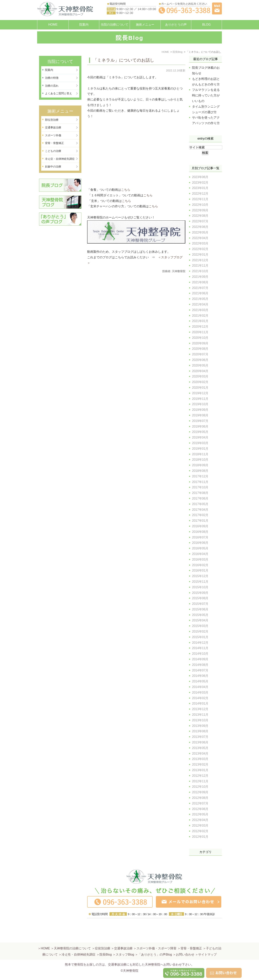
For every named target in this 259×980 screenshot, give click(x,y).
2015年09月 (200, 593)
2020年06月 (200, 360)
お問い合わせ (185, 945)
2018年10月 (200, 460)
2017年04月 (200, 510)
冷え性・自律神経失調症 (79, 945)
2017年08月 (200, 493)
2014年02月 (200, 698)
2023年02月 (200, 183)
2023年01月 (200, 188)
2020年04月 (200, 371)
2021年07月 (200, 288)
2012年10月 (200, 787)
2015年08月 (200, 598)
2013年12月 (200, 709)
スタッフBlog (125, 945)
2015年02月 (200, 631)
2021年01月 (200, 321)
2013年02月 (200, 765)
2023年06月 (200, 177)
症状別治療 (103, 939)
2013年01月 (200, 770)
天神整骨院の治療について (72, 939)
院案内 (84, 25)
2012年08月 (200, 798)
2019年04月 (200, 437)
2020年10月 (200, 338)
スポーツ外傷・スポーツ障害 (156, 939)
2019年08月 (200, 415)
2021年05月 (200, 299)
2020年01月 (200, 388)
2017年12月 (200, 476)
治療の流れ (52, 86)
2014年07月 (200, 670)
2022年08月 (200, 216)
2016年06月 (200, 543)
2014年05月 (200, 681)
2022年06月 (200, 227)
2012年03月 (200, 826)
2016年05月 (200, 548)
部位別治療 (52, 120)
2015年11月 (200, 582)
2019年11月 (200, 399)
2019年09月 (200, 410)
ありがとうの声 (176, 25)
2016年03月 (200, 559)
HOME (53, 25)
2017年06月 (200, 498)
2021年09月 (200, 277)
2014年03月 (200, 693)
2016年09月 (200, 526)
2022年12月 (200, 194)
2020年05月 (200, 365)
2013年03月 (200, 759)
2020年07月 (200, 354)
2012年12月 (200, 776)
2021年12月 (200, 260)
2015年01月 (200, 637)
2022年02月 (200, 249)
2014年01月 (200, 703)
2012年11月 (200, 781)
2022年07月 (200, 221)
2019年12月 (200, 393)
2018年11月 (200, 454)
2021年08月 (200, 282)
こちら (126, 190)
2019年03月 (200, 443)
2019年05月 (200, 432)
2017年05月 (200, 504)
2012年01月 (200, 837)
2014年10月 (200, 654)
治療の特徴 (52, 78)
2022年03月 (200, 243)
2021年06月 (200, 293)
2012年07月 (200, 803)
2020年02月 (200, 382)
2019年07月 (200, 421)
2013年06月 (200, 742)
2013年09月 (200, 726)
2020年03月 (200, 376)
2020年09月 (200, 343)
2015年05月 (200, 615)
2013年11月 (200, 715)
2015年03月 (200, 626)
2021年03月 (200, 310)
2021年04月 (200, 304)
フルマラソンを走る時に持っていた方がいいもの (206, 95)
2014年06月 (200, 676)
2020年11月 (200, 332)
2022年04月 (200, 238)
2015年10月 (200, 587)
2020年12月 (200, 327)
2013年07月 (200, 737)
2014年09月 (200, 659)
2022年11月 (200, 199)
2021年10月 (200, 271)
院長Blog (106, 945)
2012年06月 (200, 809)
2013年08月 (200, 731)
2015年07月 (200, 604)
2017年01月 (200, 521)
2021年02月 (200, 316)
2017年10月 (200, 487)
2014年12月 (200, 643)
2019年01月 (200, 449)
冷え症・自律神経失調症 (60, 159)
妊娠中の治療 (53, 167)
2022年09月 (200, 210)
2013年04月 (200, 754)
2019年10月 (200, 404)
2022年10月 (200, 205)
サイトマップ (207, 945)
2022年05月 (200, 232)
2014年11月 (200, 648)
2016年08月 (200, 532)
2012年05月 (200, 814)
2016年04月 (200, 554)
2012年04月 (200, 820)
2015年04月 (200, 620)
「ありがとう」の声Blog (155, 945)
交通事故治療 (53, 127)
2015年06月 (200, 609)
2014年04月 (200, 687)
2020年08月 (200, 349)
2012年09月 (200, 792)
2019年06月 (200, 426)
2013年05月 (200, 748)
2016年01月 (200, 570)
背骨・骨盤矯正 (54, 143)
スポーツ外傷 (53, 135)
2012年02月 (200, 831)
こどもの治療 (53, 151)
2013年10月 (200, 720)
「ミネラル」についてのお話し (124, 60)
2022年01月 (200, 255)
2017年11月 (200, 482)
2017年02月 (200, 515)
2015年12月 (200, 576)
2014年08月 (200, 665)
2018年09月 (200, 465)
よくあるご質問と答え (58, 93)
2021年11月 (200, 266)
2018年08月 (200, 471)
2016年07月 (200, 537)
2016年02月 (200, 565)
